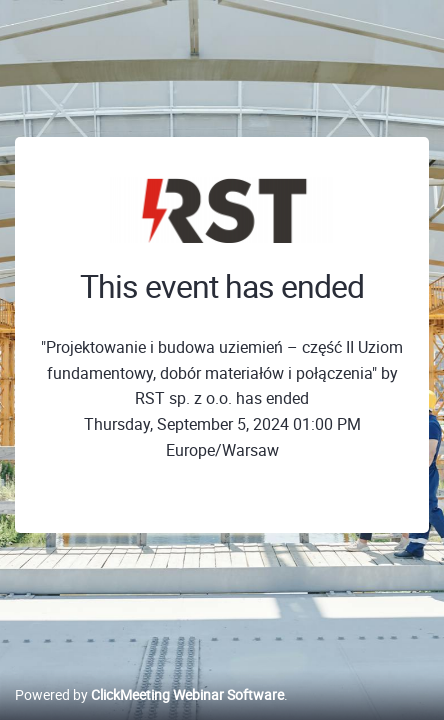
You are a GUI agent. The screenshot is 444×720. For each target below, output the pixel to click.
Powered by (149, 694)
